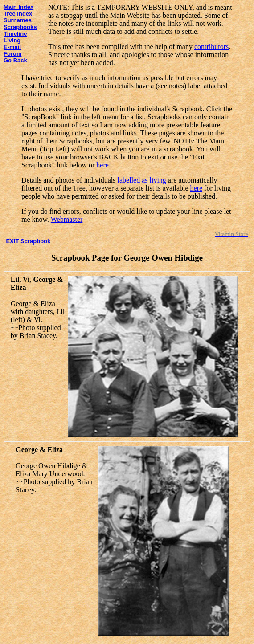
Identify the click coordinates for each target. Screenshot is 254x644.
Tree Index (18, 14)
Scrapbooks (20, 27)
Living (12, 40)
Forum (12, 54)
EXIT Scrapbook (29, 241)
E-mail (12, 47)
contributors (211, 47)
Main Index (18, 7)
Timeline (15, 34)
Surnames (18, 20)
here (102, 165)
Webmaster (67, 219)
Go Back (15, 60)
